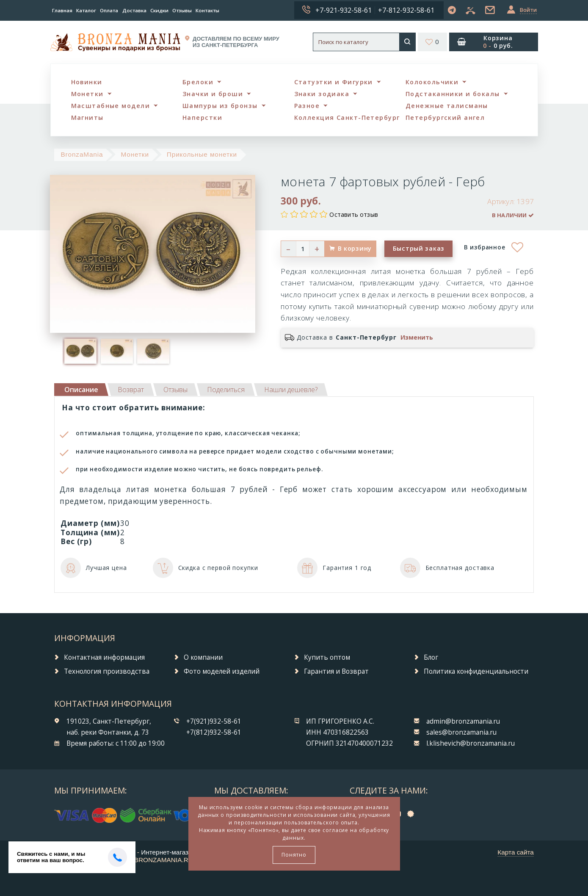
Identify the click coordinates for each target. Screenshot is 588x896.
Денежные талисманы (447, 106)
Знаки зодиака (322, 94)
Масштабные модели (110, 106)
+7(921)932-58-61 (214, 721)
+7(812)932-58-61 (214, 732)
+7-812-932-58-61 (406, 10)
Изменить (417, 337)
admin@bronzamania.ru (463, 721)
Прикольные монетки (202, 154)
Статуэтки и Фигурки (334, 82)
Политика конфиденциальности (476, 671)
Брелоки (198, 82)
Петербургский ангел (445, 118)
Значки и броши (213, 94)
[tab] (131, 390)
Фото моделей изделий (222, 671)
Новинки (87, 82)
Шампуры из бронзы (220, 106)
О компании (203, 657)
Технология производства (107, 671)
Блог (431, 657)
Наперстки (202, 118)
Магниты (87, 118)
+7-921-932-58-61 (344, 10)
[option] (80, 351)
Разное (307, 106)
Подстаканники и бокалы (453, 94)
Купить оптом (327, 657)
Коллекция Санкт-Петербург (347, 118)
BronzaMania (82, 154)
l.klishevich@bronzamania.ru (471, 743)
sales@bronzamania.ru (461, 732)
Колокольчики (432, 82)
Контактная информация (104, 657)
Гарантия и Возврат (336, 671)
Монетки (87, 94)
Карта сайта (516, 852)
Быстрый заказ (419, 248)
